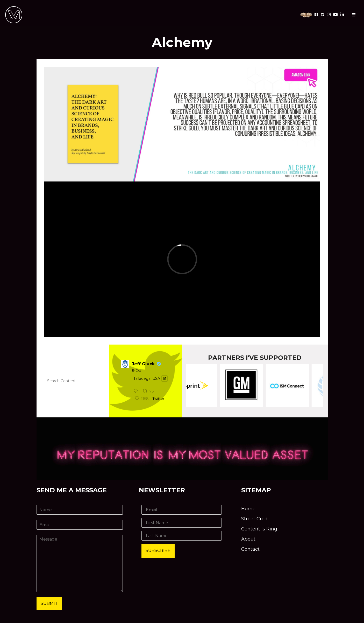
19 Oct (137, 370)
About (248, 539)
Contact (250, 549)
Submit (49, 603)
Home (248, 509)
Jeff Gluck (143, 364)
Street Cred (254, 519)
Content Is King (259, 529)
